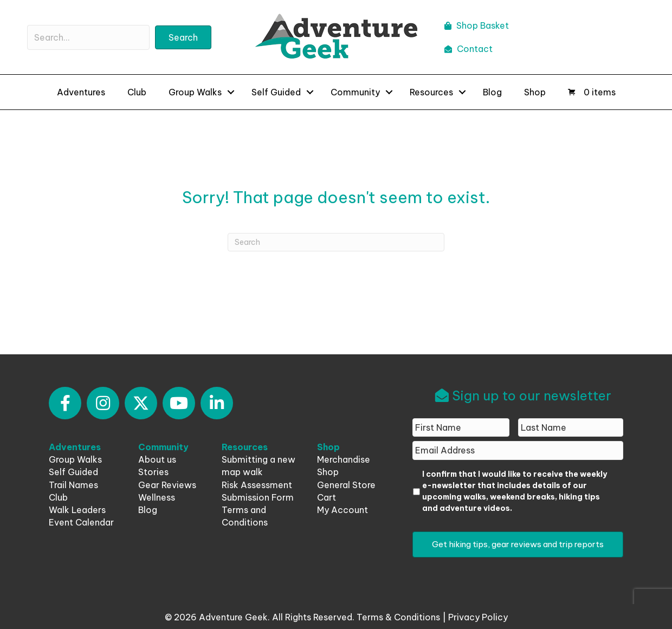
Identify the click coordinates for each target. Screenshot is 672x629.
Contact (469, 49)
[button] (183, 37)
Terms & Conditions (398, 617)
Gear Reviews (167, 485)
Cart (327, 497)
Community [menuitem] (355, 92)
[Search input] (88, 37)
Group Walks (75, 459)
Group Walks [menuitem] (195, 92)
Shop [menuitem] (535, 92)
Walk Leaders (77, 510)
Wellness (157, 497)
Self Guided (73, 472)
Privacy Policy (478, 617)
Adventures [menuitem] (81, 92)
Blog (148, 510)
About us (157, 459)
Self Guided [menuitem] (276, 92)
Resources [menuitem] (431, 92)
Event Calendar (81, 522)
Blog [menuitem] (492, 92)
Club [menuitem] (137, 92)
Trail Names (73, 485)
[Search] (336, 242)
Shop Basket (477, 25)
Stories (153, 472)
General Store (346, 485)
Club (58, 497)
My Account (343, 510)
